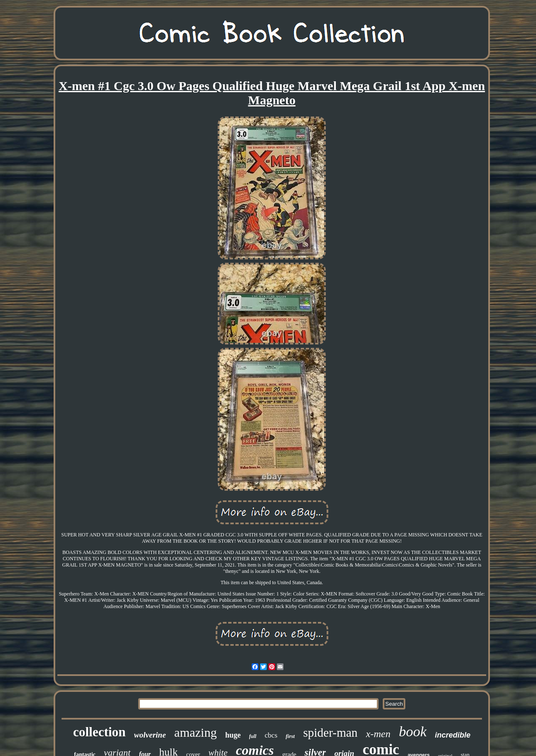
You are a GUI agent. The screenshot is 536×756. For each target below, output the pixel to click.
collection (99, 732)
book (412, 731)
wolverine (150, 735)
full (253, 736)
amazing (196, 732)
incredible (453, 735)
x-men (378, 734)
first (290, 736)
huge (233, 735)
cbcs (271, 735)
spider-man (330, 733)
